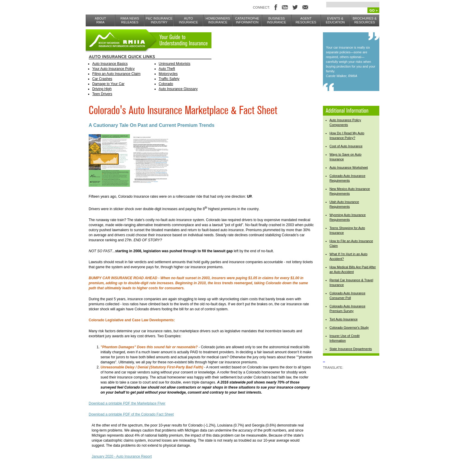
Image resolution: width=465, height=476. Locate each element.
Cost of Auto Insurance (346, 146)
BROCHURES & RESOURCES (365, 20)
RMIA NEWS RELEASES (130, 20)
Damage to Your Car (108, 84)
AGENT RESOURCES (306, 20)
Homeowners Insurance (218, 20)
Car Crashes (102, 79)
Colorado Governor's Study (349, 328)
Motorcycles (168, 74)
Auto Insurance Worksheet (349, 167)
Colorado (166, 84)
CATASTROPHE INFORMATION (247, 20)
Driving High (102, 89)
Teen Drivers (102, 94)
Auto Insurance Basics (110, 64)
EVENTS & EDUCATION (335, 20)
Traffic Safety (169, 79)
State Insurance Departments (351, 349)
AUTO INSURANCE (188, 20)
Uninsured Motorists (175, 64)
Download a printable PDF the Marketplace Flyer (127, 403)
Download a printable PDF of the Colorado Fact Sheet (131, 414)
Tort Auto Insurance (344, 319)
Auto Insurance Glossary (178, 89)
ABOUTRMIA (101, 20)
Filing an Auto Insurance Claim (116, 74)
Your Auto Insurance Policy (113, 69)
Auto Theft (167, 69)
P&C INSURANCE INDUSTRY (159, 20)
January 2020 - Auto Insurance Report (122, 456)
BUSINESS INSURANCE (277, 20)
